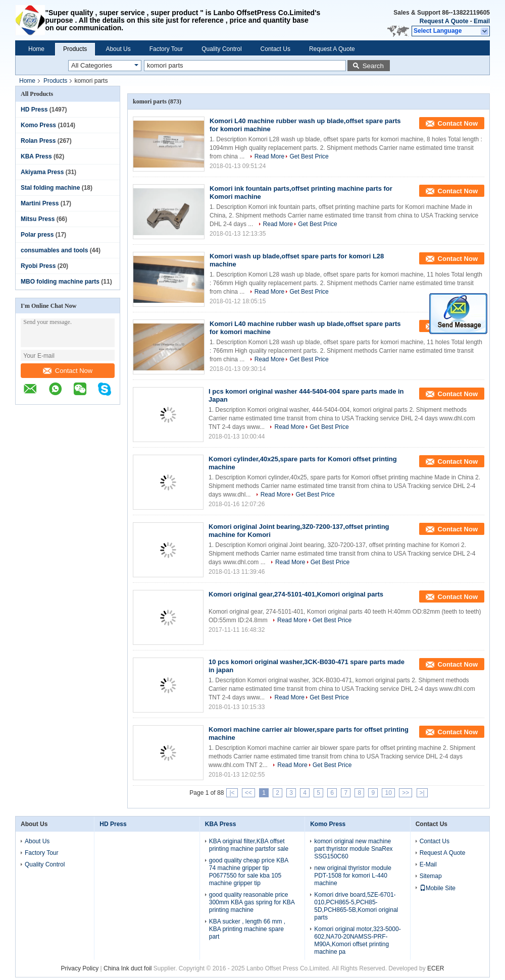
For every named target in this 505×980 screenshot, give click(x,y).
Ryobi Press (38, 266)
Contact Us (275, 49)
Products (75, 49)
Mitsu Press (38, 219)
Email (482, 21)
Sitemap (431, 876)
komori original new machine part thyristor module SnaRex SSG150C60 (353, 849)
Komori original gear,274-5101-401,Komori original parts (296, 594)
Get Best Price (309, 156)
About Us (118, 49)
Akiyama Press (42, 172)
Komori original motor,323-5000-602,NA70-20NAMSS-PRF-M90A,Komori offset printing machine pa (357, 940)
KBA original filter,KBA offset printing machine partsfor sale (249, 845)
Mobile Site (438, 888)
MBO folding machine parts (60, 282)
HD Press (34, 110)
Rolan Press (38, 141)
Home (36, 49)
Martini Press (40, 203)
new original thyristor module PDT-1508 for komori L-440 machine (353, 876)
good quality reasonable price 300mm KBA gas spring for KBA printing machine (252, 902)
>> (406, 793)
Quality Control (221, 49)
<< (248, 793)
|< (232, 793)
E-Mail (428, 864)
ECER (436, 968)
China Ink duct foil (129, 968)
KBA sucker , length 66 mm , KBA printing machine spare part (247, 929)
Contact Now (68, 371)
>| (422, 793)
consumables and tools (54, 250)
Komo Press (38, 125)
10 (388, 793)
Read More (269, 156)
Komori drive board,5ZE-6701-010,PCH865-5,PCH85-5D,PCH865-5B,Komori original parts (356, 906)
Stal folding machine (50, 188)
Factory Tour (166, 49)
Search (373, 66)
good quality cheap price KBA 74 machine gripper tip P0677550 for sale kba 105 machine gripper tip (249, 872)
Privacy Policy (80, 968)
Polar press (37, 235)
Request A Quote (444, 21)
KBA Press (36, 156)
